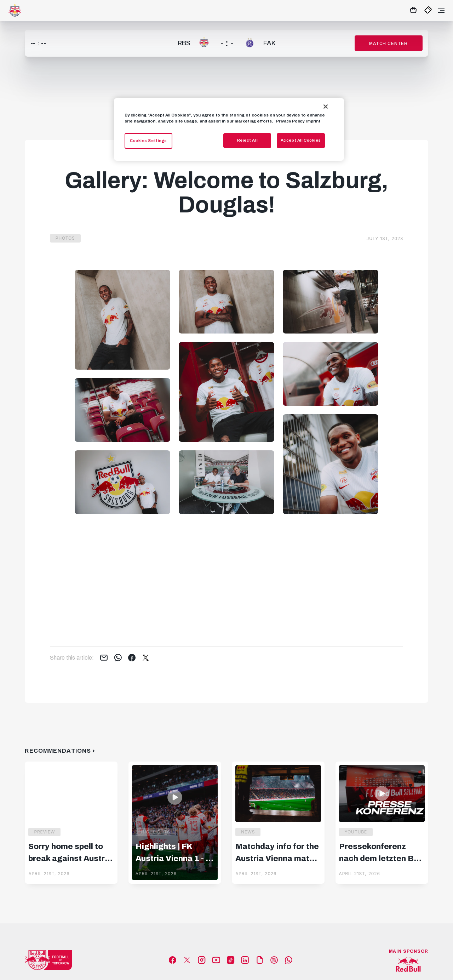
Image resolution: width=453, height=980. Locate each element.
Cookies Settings (148, 141)
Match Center (388, 44)
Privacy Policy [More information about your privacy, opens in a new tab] (290, 121)
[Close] (326, 107)
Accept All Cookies (301, 140)
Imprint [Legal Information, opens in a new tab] (313, 121)
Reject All (248, 140)
